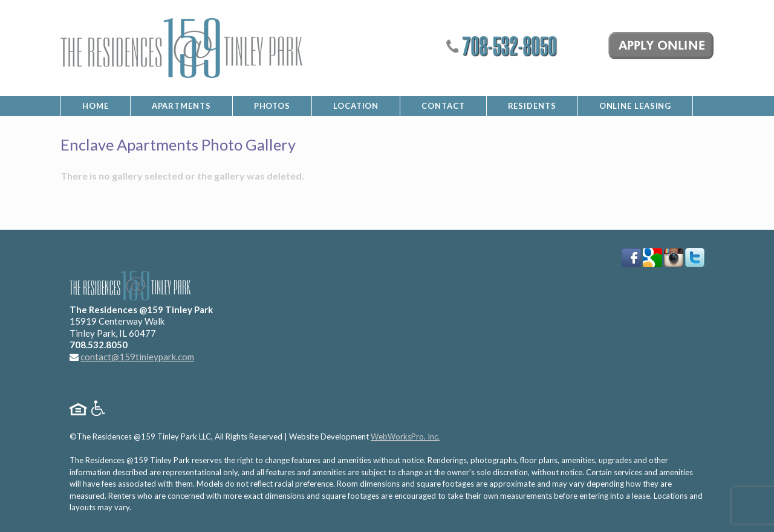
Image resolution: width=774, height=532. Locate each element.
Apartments (181, 106)
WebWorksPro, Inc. (405, 436)
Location (356, 106)
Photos (272, 106)
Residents (532, 106)
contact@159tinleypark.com (137, 357)
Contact (443, 106)
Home (96, 106)
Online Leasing (636, 106)
